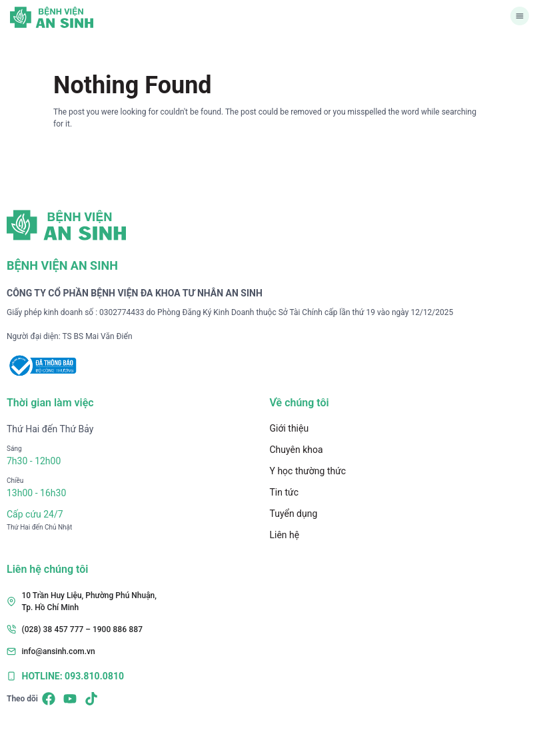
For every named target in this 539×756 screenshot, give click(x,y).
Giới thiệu (289, 428)
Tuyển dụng (294, 514)
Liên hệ (285, 535)
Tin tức (284, 492)
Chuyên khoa (296, 450)
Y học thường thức (308, 471)
